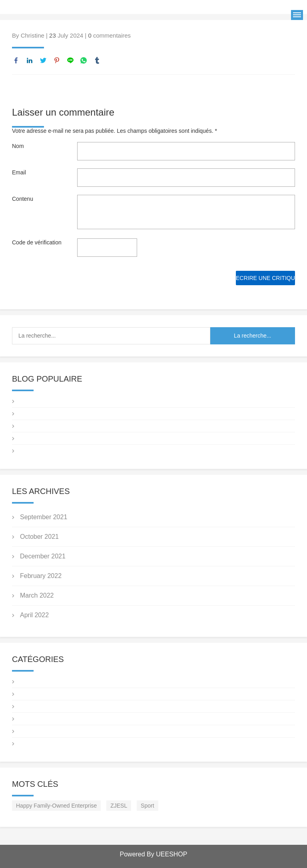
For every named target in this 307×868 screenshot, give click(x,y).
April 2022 (34, 615)
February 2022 (41, 576)
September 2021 (44, 517)
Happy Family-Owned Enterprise (56, 806)
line (70, 60)
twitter (43, 60)
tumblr (97, 60)
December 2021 (43, 556)
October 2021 (39, 537)
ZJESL (119, 806)
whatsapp (84, 60)
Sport (147, 806)
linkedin (30, 60)
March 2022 (37, 595)
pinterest (57, 60)
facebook (16, 60)
